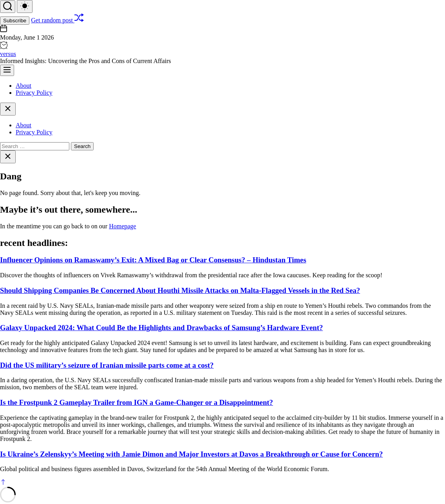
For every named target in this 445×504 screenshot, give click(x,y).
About (24, 86)
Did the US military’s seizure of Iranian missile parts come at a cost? (107, 365)
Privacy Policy (34, 93)
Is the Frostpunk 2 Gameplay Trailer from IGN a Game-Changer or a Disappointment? (137, 402)
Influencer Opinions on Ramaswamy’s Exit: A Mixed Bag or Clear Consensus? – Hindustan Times (153, 260)
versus (8, 54)
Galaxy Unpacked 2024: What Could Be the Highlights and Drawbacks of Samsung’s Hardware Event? (161, 328)
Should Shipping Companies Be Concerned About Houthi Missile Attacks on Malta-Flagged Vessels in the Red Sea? (180, 290)
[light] (25, 6)
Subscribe (15, 21)
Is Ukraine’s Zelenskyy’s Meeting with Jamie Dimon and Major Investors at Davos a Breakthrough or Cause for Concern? (191, 454)
